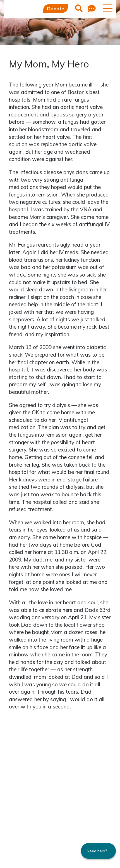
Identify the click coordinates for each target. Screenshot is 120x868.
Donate (56, 9)
